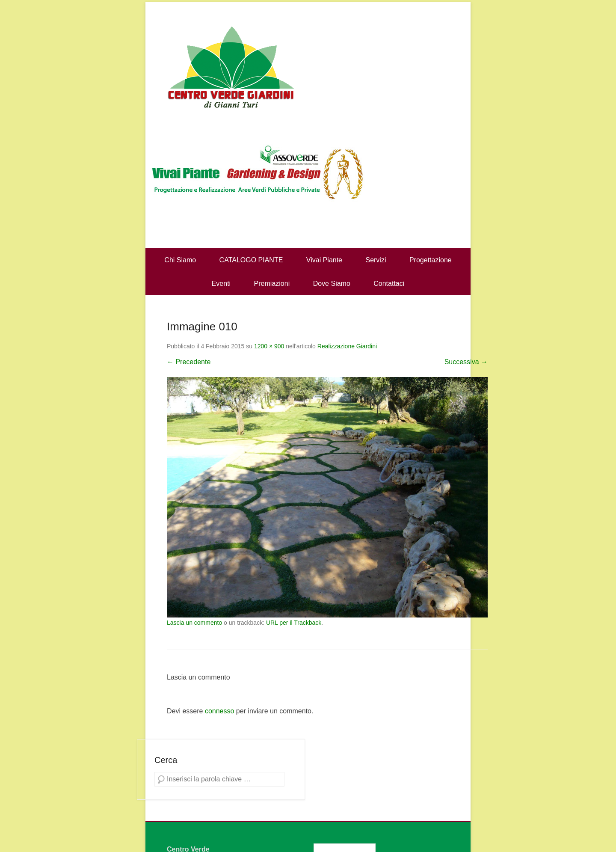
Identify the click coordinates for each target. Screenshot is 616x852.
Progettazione (431, 260)
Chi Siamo (180, 260)
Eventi (221, 284)
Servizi (376, 260)
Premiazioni (272, 284)
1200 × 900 (269, 346)
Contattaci (389, 284)
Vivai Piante (324, 260)
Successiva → (466, 362)
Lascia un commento (194, 623)
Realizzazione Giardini (347, 346)
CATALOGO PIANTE (251, 260)
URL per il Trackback (294, 623)
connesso (220, 711)
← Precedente (189, 362)
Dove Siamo (332, 284)
